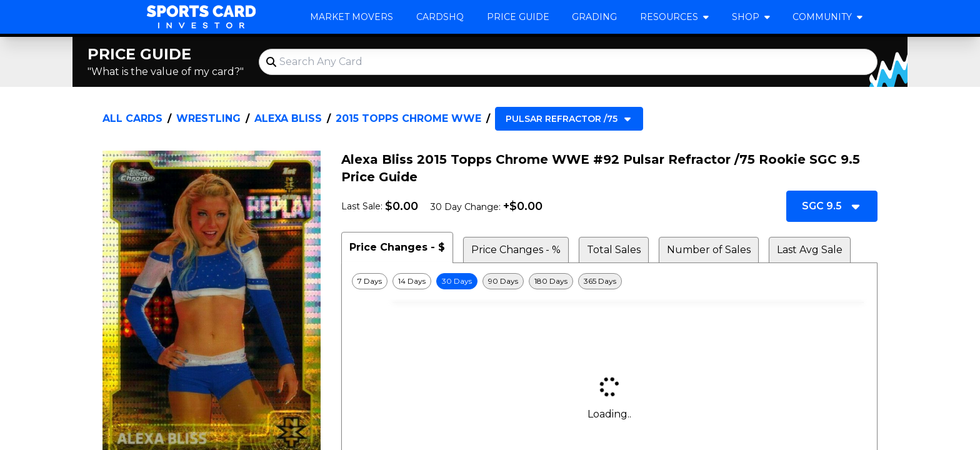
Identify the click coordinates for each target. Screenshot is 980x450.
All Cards (132, 118)
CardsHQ (440, 17)
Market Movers (352, 17)
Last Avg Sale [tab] (810, 250)
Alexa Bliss (288, 118)
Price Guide (518, 17)
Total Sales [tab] (614, 250)
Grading (594, 17)
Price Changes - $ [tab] (397, 247)
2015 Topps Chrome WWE (408, 118)
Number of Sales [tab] (709, 250)
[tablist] (609, 247)
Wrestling (208, 118)
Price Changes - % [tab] (516, 250)
